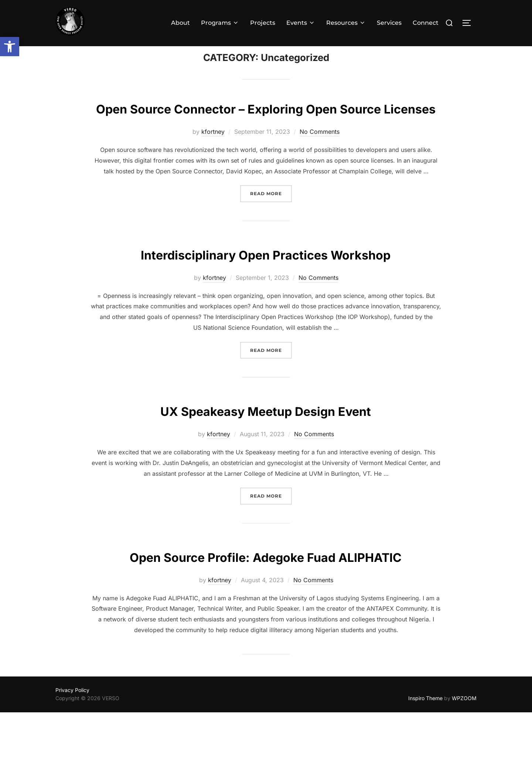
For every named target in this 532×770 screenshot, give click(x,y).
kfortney (213, 168)
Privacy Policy (72, 748)
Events (301, 23)
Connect (426, 23)
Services (389, 23)
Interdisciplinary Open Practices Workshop (266, 290)
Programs (220, 23)
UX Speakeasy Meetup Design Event (266, 446)
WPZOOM (464, 756)
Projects (263, 23)
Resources (346, 23)
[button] (10, 47)
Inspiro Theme (425, 756)
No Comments (320, 168)
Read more (271, 229)
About (180, 23)
